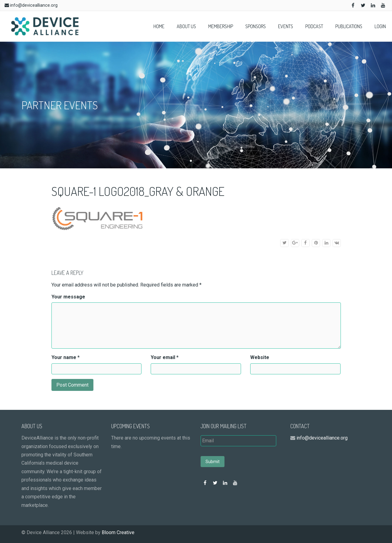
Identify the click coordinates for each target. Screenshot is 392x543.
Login (380, 26)
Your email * (165, 357)
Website (260, 357)
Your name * (66, 357)
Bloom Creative (118, 532)
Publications (349, 26)
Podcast (314, 26)
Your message (68, 297)
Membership (221, 26)
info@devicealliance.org (34, 5)
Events (286, 26)
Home (159, 26)
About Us (186, 26)
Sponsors (256, 26)
